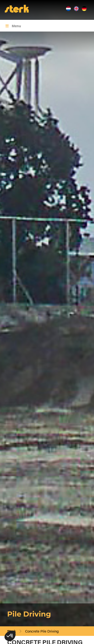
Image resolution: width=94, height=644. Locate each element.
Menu (13, 26)
